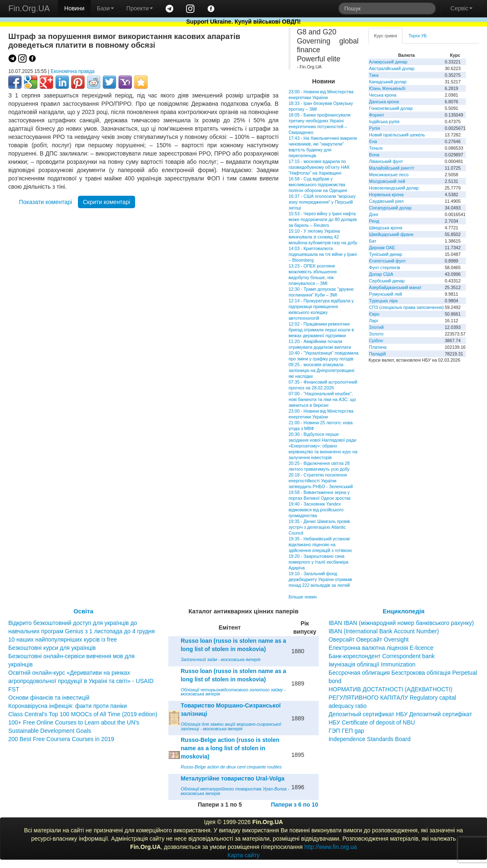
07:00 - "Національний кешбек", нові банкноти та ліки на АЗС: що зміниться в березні (322, 399)
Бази (105, 8)
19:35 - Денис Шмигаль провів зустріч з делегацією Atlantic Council (319, 527)
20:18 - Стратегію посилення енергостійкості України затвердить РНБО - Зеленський (321, 481)
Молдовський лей (387, 181)
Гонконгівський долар (391, 108)
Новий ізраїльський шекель (397, 135)
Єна (373, 141)
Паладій (377, 354)
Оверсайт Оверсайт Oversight (369, 639)
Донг (374, 214)
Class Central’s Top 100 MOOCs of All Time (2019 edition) (83, 714)
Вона (374, 155)
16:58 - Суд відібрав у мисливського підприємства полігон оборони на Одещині (318, 185)
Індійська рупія (384, 122)
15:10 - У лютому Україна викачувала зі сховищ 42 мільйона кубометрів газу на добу (323, 237)
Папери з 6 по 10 (294, 805)
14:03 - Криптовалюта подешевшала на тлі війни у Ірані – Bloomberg (322, 254)
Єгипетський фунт (387, 261)
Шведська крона (385, 228)
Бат (373, 241)
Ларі (373, 321)
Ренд (374, 221)
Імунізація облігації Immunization (372, 664)
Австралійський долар (392, 68)
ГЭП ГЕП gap (346, 731)
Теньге (376, 148)
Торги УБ (418, 36)
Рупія (374, 128)
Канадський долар (388, 82)
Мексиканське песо (389, 175)
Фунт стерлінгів (384, 267)
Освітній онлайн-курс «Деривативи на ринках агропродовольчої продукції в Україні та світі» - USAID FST (81, 681)
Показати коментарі (46, 202)
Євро (374, 314)
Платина (378, 347)
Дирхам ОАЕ (382, 248)
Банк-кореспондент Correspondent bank (382, 656)
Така (374, 75)
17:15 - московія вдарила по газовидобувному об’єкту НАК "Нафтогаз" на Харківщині (319, 167)
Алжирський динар (388, 62)
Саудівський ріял (386, 201)
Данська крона (384, 102)
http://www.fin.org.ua (331, 847)
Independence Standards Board (370, 739)
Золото (376, 334)
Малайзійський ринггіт (391, 168)
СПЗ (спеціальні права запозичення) (406, 307)
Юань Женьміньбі (387, 88)
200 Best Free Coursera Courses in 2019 (61, 739)
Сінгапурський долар (390, 208)
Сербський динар (387, 281)
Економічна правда (73, 71)
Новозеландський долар (394, 188)
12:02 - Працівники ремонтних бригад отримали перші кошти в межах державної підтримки (321, 330)
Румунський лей (385, 294)
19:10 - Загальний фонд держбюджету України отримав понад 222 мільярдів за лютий (320, 579)
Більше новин (303, 597)
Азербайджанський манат (395, 287)
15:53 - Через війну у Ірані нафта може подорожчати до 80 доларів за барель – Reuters (322, 219)
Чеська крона (383, 95)
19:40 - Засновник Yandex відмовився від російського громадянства (316, 510)
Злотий (376, 327)
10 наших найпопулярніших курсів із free (63, 639)
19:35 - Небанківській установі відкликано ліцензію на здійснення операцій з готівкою (320, 545)
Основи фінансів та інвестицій (49, 698)
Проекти (140, 8)
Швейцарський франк (391, 234)
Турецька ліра (383, 301)
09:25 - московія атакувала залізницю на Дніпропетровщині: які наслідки (322, 370)
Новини (74, 8)
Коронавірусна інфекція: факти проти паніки (68, 706)
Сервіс (462, 8)
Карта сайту (244, 855)
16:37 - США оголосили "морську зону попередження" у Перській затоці (322, 202)
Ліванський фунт (386, 161)
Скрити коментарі (107, 202)
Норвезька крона (386, 195)
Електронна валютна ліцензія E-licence (381, 648)
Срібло (376, 340)
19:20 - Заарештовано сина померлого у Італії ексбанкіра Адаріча (318, 562)
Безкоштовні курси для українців (52, 648)
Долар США (381, 274)
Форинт (377, 115)
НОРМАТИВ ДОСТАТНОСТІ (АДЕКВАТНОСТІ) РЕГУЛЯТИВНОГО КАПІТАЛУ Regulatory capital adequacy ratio (393, 698)
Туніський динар (385, 254)
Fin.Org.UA (29, 8)
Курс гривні (385, 36)
